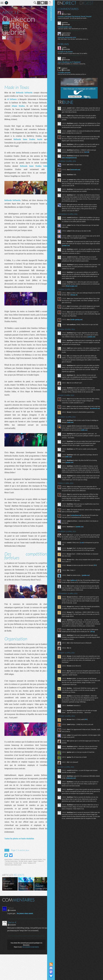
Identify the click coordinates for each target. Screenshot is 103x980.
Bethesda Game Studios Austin (32, 139)
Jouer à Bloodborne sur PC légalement (72, 62)
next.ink (90, 154)
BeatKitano (68, 22)
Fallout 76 (8, 889)
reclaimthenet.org (79, 528)
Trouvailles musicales (67, 72)
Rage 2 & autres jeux (20, 876)
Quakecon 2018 (38, 889)
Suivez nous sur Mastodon (54, 972)
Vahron (67, 57)
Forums (66, 44)
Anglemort (67, 68)
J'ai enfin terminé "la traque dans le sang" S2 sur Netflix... (76, 53)
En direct (70, 3)
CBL (66, 12)
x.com (85, 555)
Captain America (69, 33)
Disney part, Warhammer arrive (70, 37)
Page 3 (6, 30)
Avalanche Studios (37, 885)
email (11, 39)
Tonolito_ (67, 47)
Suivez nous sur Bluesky (54, 976)
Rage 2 (39, 887)
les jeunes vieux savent (25, 939)
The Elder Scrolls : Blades (27, 889)
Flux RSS (54, 964)
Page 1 (6, 26)
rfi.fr (98, 578)
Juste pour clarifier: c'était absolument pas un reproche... (76, 28)
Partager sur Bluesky (11, 881)
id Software (18, 99)
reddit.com (75, 431)
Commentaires (71, 9)
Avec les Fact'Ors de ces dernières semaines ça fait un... (75, 74)
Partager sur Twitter (6, 881)
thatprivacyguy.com (82, 288)
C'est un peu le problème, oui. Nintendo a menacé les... (75, 64)
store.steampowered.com (72, 159)
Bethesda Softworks (23, 93)
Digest (89, 3)
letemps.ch (82, 297)
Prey (6, 887)
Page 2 (6, 28)
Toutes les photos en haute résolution (19, 864)
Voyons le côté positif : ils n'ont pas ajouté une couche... (75, 18)
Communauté (54, 479)
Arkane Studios (26, 106)
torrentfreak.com (70, 417)
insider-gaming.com (79, 323)
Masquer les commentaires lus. (46, 925)
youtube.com (75, 247)
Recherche (32, 3)
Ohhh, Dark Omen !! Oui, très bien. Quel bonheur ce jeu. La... (76, 39)
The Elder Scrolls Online (15, 887)
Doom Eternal (15, 889)
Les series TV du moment (68, 51)
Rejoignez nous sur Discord (54, 968)
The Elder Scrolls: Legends (29, 887)
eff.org (67, 652)
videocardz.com (78, 798)
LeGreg (11, 37)
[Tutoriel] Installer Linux (67, 27)
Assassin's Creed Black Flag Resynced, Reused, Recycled (77, 16)
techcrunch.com (78, 171)
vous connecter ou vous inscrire (29, 972)
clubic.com (73, 467)
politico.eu (77, 593)
